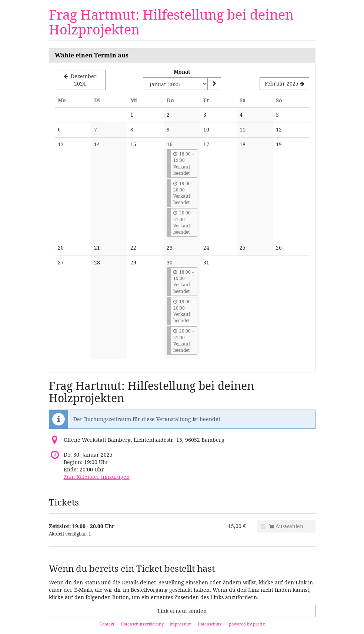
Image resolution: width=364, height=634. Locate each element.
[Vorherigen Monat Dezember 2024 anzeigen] (80, 80)
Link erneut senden (182, 611)
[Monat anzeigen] (214, 84)
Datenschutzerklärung (142, 624)
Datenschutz (210, 624)
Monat (182, 72)
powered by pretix (247, 624)
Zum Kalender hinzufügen (97, 477)
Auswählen (282, 526)
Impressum (181, 624)
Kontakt (107, 624)
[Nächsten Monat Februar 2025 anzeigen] (284, 84)
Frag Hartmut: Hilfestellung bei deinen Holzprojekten (171, 22)
